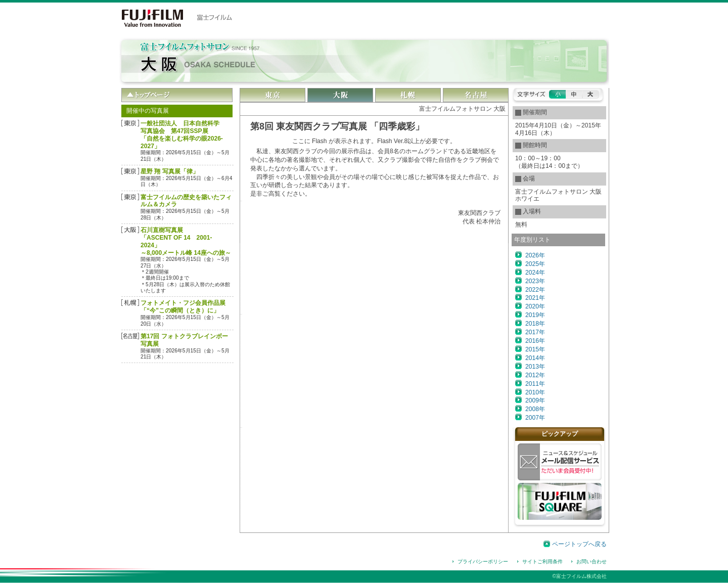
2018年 (535, 324)
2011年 (535, 384)
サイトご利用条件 (542, 562)
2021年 (535, 298)
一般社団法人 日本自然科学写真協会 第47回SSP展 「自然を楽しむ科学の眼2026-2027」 (182, 135)
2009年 (535, 400)
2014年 (535, 358)
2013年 (535, 367)
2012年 (535, 375)
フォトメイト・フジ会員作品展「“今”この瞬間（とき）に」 (183, 307)
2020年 (535, 306)
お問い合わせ (591, 562)
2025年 (535, 264)
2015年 (535, 349)
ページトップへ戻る (579, 544)
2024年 (535, 273)
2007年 (535, 418)
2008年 (535, 409)
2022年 (535, 290)
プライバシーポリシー (483, 562)
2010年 (535, 392)
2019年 (535, 315)
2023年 (535, 281)
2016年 (535, 341)
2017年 (535, 332)
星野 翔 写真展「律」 (170, 171)
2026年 (535, 255)
